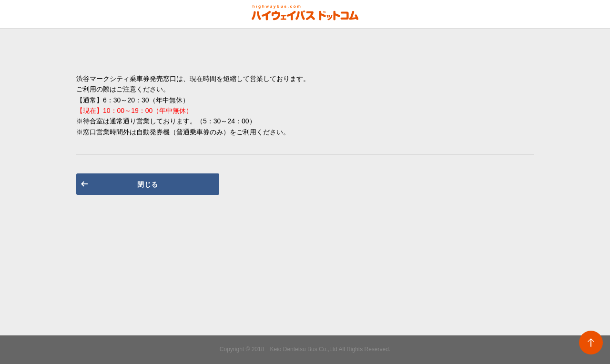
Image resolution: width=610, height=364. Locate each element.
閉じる (148, 184)
